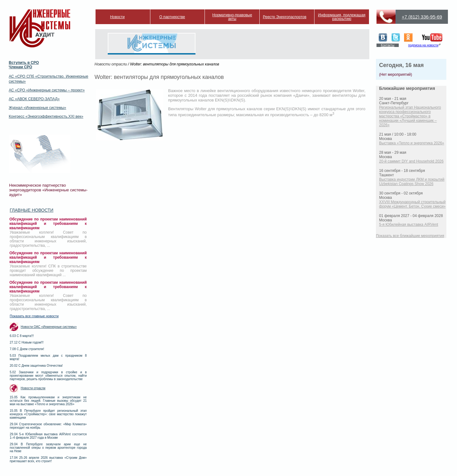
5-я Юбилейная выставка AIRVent (408, 225)
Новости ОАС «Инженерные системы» (49, 327)
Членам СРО (21, 67)
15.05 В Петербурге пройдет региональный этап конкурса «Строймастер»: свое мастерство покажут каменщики (48, 414)
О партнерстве (172, 17)
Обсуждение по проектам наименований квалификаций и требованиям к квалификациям (48, 224)
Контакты (388, 45)
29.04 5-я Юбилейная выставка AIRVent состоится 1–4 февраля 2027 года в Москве (48, 436)
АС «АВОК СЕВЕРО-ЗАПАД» (34, 99)
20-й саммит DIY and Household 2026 (411, 161)
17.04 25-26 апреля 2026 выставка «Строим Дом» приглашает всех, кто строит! (48, 459)
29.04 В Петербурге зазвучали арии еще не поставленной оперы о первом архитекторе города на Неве (48, 448)
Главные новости (31, 210)
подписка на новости (423, 45)
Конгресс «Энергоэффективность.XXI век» (46, 116)
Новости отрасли (33, 388)
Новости (117, 17)
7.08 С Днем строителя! (27, 349)
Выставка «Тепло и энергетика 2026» (412, 143)
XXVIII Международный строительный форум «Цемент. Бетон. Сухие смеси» (412, 204)
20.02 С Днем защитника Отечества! (36, 366)
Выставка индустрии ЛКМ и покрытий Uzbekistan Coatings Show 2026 (412, 182)
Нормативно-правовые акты (232, 17)
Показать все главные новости (34, 316)
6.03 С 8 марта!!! (22, 336)
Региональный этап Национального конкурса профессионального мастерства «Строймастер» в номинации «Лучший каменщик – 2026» (410, 116)
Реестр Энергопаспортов (285, 17)
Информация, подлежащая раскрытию (342, 17)
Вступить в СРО (24, 63)
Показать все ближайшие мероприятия (410, 236)
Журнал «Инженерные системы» (37, 108)
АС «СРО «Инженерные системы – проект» (47, 90)
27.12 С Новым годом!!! (27, 342)
